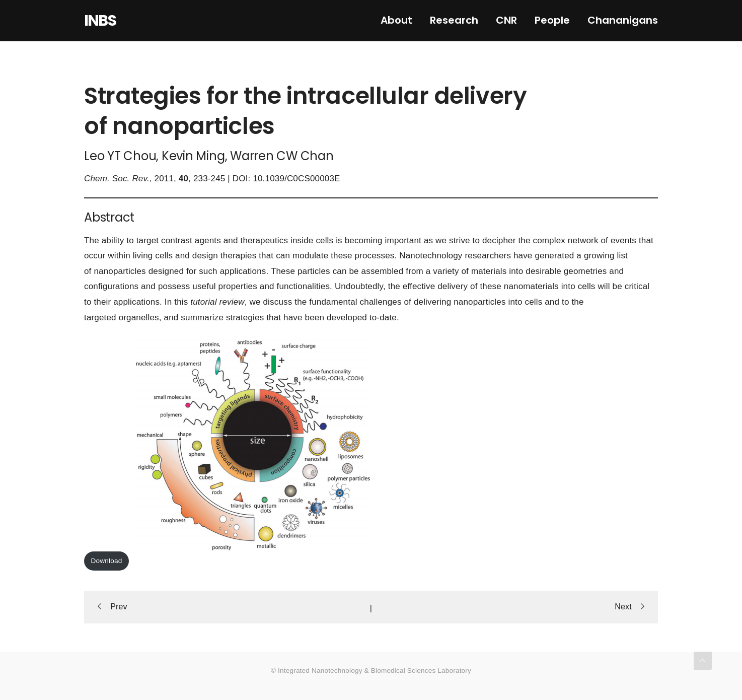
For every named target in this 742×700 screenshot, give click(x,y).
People (552, 20)
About (396, 20)
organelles (139, 318)
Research (454, 20)
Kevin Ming (193, 156)
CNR (506, 20)
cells (324, 240)
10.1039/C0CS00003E (296, 179)
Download (107, 561)
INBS (100, 21)
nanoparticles (120, 271)
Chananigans (623, 20)
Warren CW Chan (282, 156)
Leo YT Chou (120, 156)
